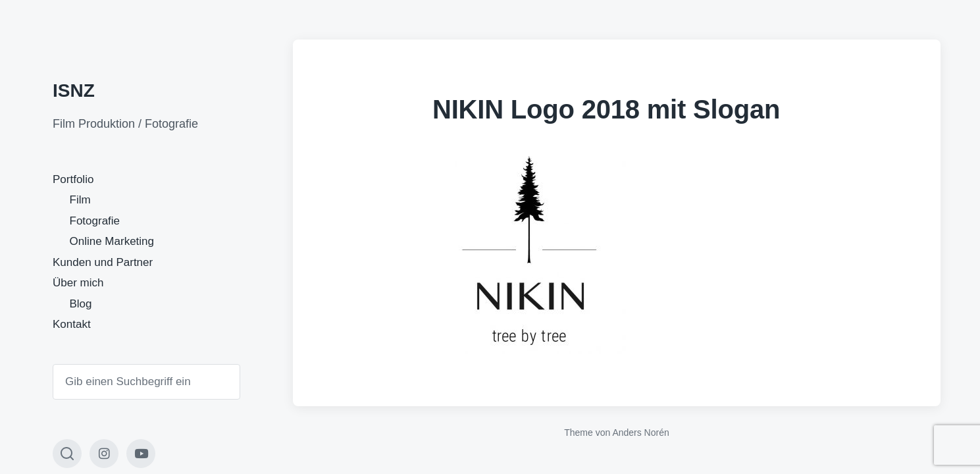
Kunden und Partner (103, 262)
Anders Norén (640, 433)
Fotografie (95, 221)
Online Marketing (112, 241)
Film (80, 200)
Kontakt (72, 324)
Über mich (78, 283)
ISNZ (74, 91)
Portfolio (73, 179)
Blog (81, 304)
